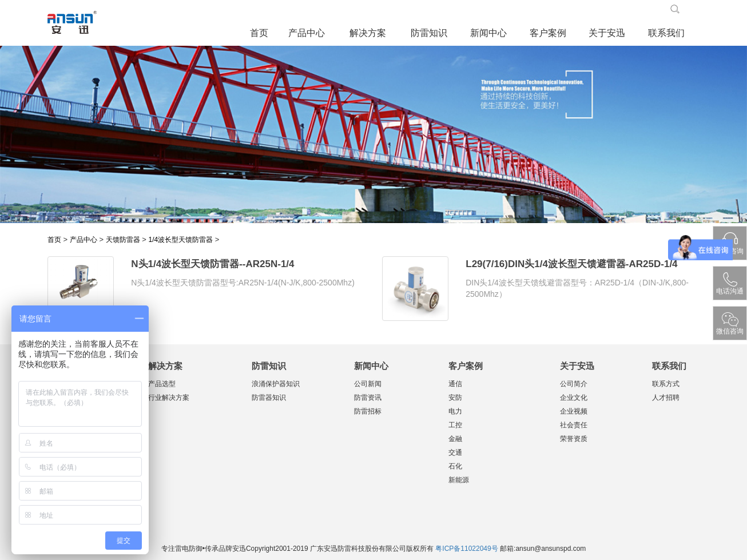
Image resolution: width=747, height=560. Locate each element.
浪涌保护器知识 (276, 384)
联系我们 (666, 33)
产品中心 (307, 33)
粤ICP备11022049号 (466, 549)
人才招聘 (666, 398)
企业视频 (574, 411)
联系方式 (666, 384)
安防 (455, 398)
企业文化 (574, 398)
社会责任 (574, 425)
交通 (455, 452)
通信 (455, 384)
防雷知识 (429, 33)
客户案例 (548, 33)
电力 (455, 411)
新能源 (459, 480)
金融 (455, 439)
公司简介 (574, 384)
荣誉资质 (574, 439)
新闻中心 (488, 33)
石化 (455, 466)
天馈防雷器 (123, 240)
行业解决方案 (169, 398)
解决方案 (368, 33)
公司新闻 (368, 384)
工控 (455, 425)
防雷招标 (368, 411)
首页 (259, 33)
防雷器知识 (269, 398)
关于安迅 (607, 33)
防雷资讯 (368, 398)
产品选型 (162, 384)
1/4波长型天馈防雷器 (180, 240)
